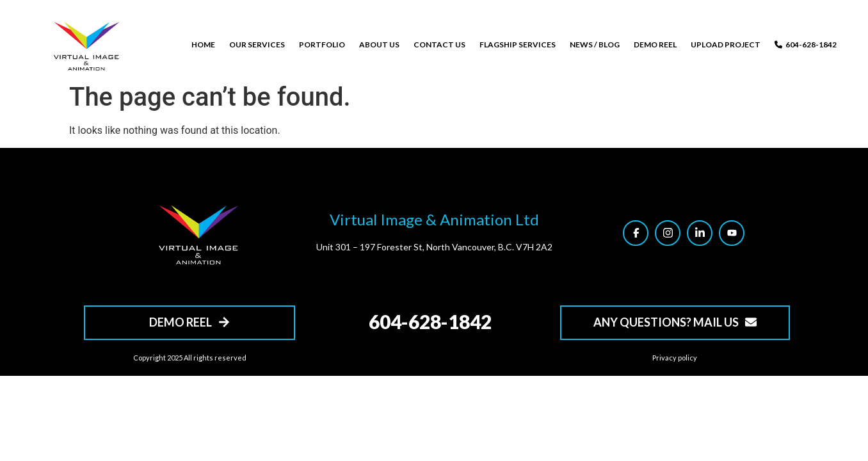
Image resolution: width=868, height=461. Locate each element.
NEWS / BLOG (595, 44)
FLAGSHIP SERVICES (518, 44)
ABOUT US (379, 44)
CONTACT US (439, 44)
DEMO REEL (655, 44)
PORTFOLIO (322, 44)
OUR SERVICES (257, 44)
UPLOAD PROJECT (726, 44)
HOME (203, 44)
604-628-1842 (806, 44)
